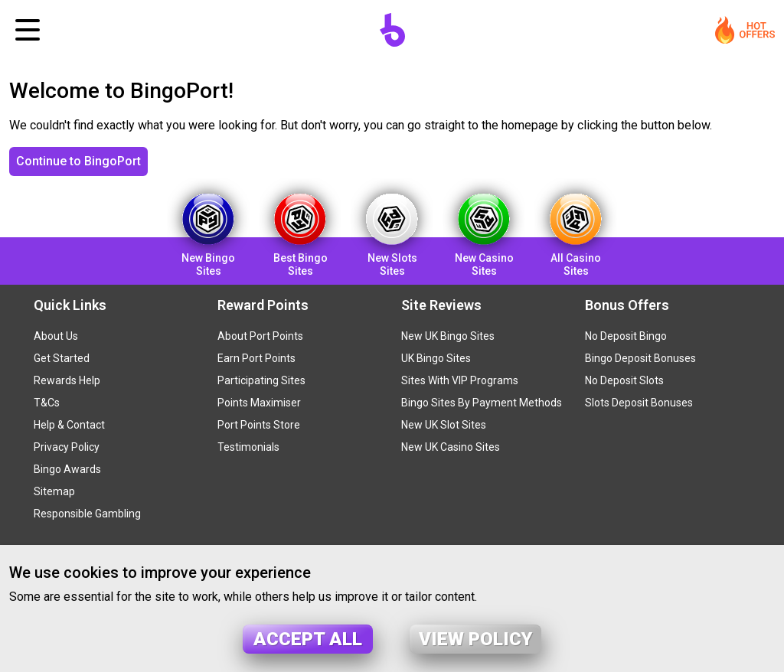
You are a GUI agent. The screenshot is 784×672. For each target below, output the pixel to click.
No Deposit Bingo (626, 336)
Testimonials (248, 447)
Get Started (62, 358)
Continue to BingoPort (78, 161)
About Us (56, 336)
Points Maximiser (259, 403)
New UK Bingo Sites (448, 336)
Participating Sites (261, 380)
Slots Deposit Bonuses (639, 403)
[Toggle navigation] (28, 30)
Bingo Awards (67, 469)
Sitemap (54, 491)
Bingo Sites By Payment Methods (482, 403)
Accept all (308, 639)
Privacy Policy (67, 447)
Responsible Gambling (87, 514)
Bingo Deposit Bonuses (640, 358)
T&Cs (47, 403)
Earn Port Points (256, 358)
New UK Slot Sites (444, 425)
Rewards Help (67, 380)
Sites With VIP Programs (460, 380)
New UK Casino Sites (451, 447)
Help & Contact (69, 425)
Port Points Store (259, 425)
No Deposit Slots (624, 380)
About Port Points (260, 336)
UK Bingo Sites (436, 358)
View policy (475, 639)
